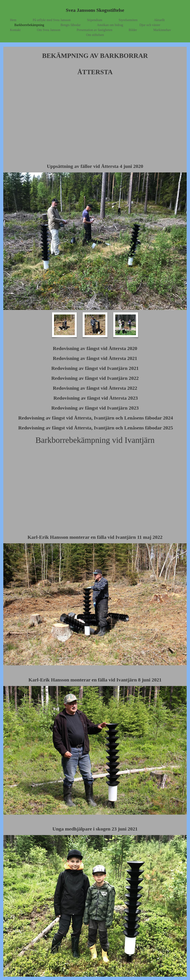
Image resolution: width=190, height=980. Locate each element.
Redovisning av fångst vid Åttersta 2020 (95, 348)
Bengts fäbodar (70, 25)
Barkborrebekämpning (29, 25)
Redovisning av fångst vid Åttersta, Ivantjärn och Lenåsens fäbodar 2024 (95, 418)
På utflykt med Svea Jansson (52, 20)
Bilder (133, 30)
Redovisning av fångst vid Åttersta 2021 (95, 358)
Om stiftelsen (95, 35)
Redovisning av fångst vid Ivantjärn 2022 (95, 378)
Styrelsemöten (128, 20)
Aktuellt (159, 20)
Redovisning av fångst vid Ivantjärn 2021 (95, 368)
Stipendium (95, 20)
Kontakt (15, 30)
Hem (13, 20)
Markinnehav (162, 30)
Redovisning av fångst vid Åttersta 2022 (95, 388)
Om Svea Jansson (49, 30)
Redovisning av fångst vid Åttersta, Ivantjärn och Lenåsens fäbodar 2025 (96, 428)
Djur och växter (150, 25)
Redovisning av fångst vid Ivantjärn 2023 (95, 408)
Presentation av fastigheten (94, 30)
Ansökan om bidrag (110, 25)
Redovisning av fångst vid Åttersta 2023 (95, 398)
